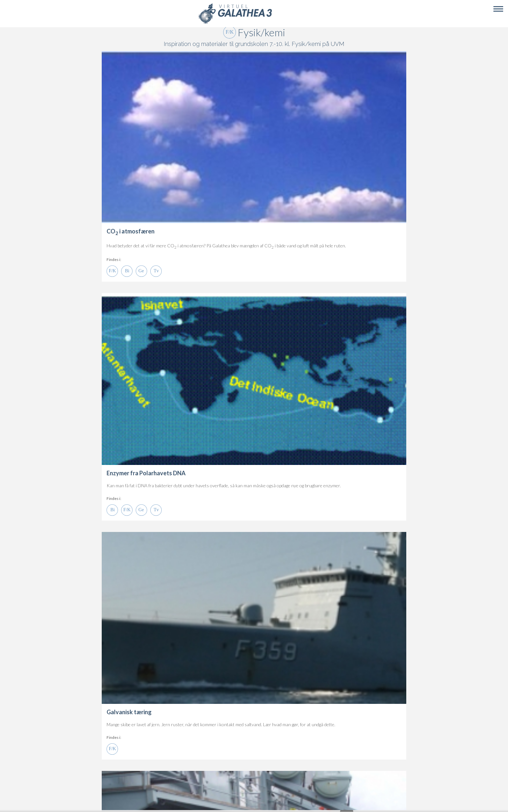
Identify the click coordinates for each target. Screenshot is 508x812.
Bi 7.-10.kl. (127, 271)
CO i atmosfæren (131, 231)
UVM (338, 44)
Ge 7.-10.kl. (141, 271)
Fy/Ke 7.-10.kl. (112, 271)
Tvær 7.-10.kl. (156, 271)
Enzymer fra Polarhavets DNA (146, 473)
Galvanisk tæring (129, 712)
